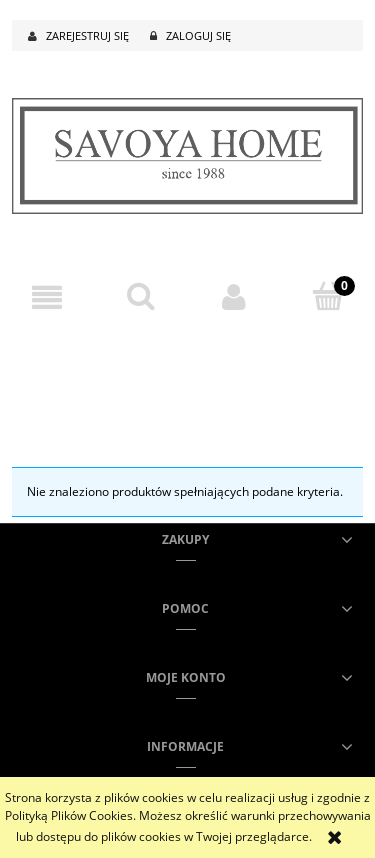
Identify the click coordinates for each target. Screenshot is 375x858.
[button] (47, 297)
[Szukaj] (141, 296)
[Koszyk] (328, 296)
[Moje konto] (235, 297)
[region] (187, 375)
